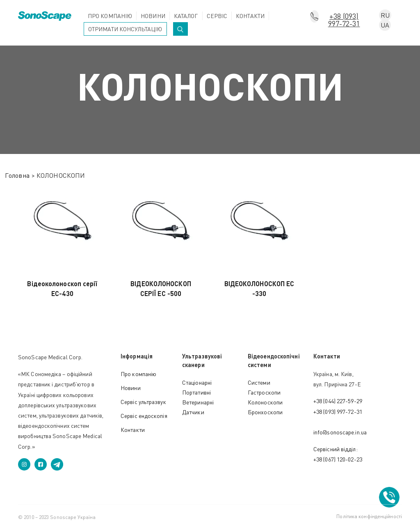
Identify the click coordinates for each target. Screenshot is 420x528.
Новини (153, 16)
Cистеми (259, 382)
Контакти (250, 16)
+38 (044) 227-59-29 (338, 401)
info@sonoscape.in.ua (340, 432)
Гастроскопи (264, 392)
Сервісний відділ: (336, 449)
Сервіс (217, 16)
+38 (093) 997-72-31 (344, 17)
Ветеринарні (198, 402)
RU (385, 15)
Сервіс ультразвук (143, 402)
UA (385, 25)
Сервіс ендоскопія (144, 416)
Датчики (193, 412)
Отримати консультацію (125, 29)
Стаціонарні (197, 382)
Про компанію (110, 16)
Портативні (196, 392)
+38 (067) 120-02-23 (338, 459)
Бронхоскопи (265, 412)
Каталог (186, 16)
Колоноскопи (265, 402)
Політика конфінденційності (369, 516)
